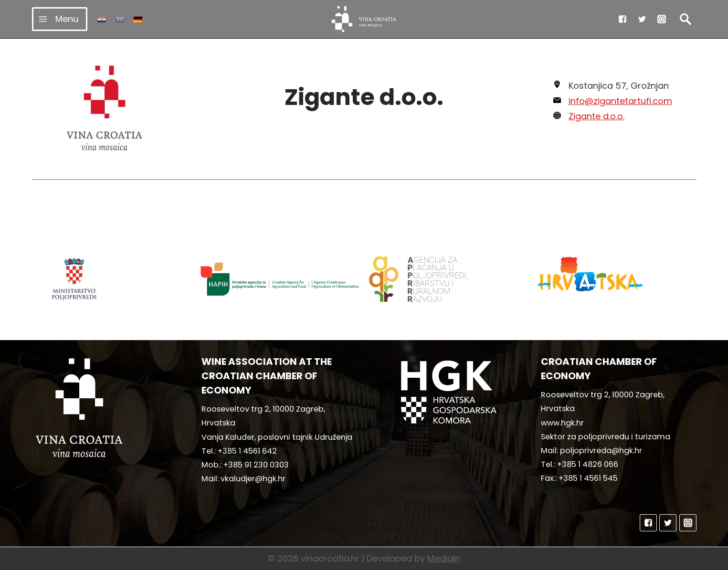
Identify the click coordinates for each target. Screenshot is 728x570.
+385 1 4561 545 (588, 478)
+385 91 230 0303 (256, 465)
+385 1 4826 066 (588, 464)
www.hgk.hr (562, 423)
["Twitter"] (642, 19)
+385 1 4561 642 (247, 451)
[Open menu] (60, 19)
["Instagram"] (662, 19)
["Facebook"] (622, 19)
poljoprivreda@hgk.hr (601, 451)
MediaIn (444, 558)
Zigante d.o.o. (596, 116)
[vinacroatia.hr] (364, 19)
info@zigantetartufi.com (620, 101)
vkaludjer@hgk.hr (253, 479)
